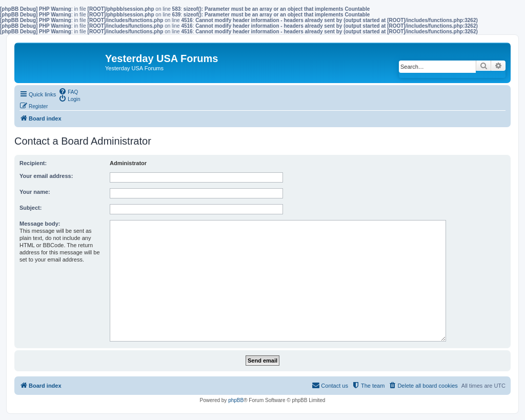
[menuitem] (68, 91)
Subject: (31, 208)
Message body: (40, 224)
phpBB (236, 400)
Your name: (35, 192)
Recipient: (33, 163)
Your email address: (46, 176)
